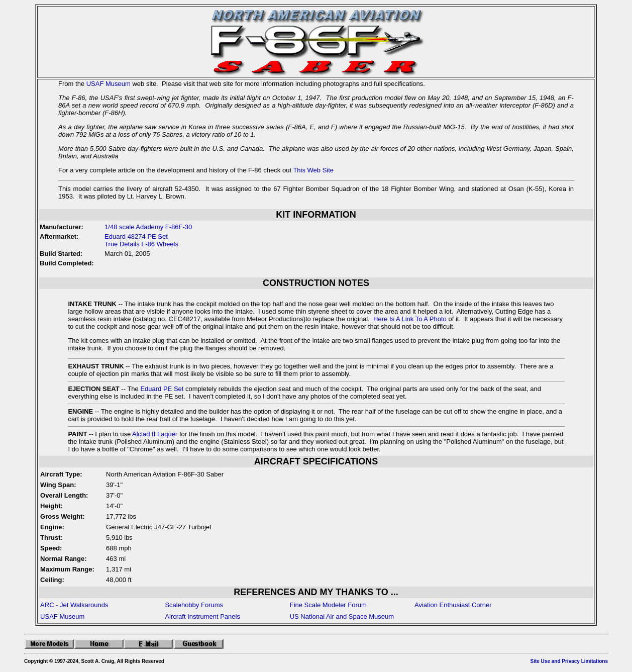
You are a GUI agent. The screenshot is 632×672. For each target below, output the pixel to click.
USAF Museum (109, 84)
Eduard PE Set (162, 389)
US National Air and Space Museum (342, 616)
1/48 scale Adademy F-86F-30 (148, 227)
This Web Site (313, 170)
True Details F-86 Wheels (141, 244)
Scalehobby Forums (194, 605)
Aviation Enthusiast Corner (453, 605)
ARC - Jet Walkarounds (74, 605)
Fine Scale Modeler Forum (328, 605)
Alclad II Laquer (155, 434)
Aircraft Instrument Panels (202, 616)
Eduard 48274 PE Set (136, 236)
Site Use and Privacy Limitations (569, 661)
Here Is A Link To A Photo (410, 319)
